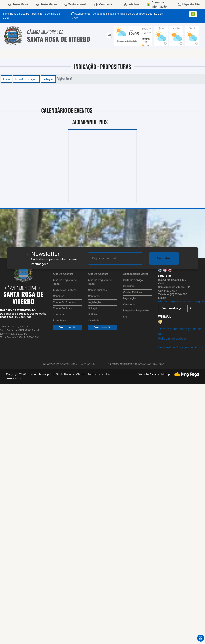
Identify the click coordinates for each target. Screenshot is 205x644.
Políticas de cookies (172, 338)
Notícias (93, 315)
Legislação (94, 302)
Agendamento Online (136, 274)
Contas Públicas (62, 308)
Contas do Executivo (65, 302)
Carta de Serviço (133, 280)
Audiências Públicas (65, 290)
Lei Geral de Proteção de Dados (180, 347)
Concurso (59, 296)
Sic (125, 317)
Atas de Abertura (63, 274)
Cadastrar (164, 258)
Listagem (48, 79)
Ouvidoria (94, 321)
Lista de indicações (26, 79)
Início (6, 79)
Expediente (60, 321)
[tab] (109, 35)
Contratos (59, 315)
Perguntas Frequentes (136, 311)
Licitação (93, 308)
